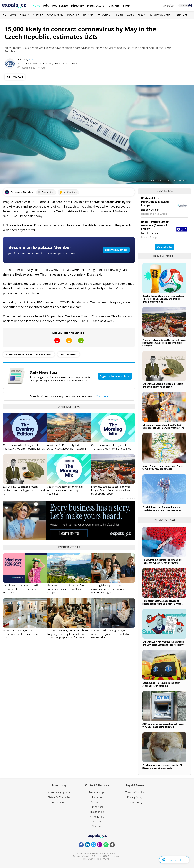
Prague (24, 15)
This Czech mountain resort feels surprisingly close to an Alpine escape (66, 589)
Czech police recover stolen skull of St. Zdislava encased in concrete (163, 766)
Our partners (97, 807)
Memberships (97, 792)
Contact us (97, 802)
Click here (102, 396)
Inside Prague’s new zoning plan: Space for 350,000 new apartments (163, 467)
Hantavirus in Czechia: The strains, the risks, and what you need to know (162, 561)
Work (130, 15)
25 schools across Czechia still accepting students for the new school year (21, 589)
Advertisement (127, 499)
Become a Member (116, 250)
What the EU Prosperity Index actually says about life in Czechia (66, 447)
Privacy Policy (135, 797)
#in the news (69, 354)
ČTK (31, 60)
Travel (142, 15)
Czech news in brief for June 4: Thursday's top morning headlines (111, 447)
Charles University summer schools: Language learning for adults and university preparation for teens (68, 634)
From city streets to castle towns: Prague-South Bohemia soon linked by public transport (112, 490)
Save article (46, 192)
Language (181, 15)
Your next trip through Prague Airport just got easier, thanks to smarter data (110, 634)
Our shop (97, 821)
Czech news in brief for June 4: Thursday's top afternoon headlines (24, 447)
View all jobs (165, 247)
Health (119, 15)
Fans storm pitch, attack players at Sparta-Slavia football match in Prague (163, 602)
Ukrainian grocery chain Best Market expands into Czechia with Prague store (163, 426)
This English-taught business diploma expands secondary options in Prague (108, 589)
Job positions (59, 802)
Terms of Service (135, 792)
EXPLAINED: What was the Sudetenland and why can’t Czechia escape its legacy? (164, 643)
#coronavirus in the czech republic (29, 354)
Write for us (97, 817)
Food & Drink (55, 15)
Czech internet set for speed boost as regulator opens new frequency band (162, 508)
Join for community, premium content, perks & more (42, 253)
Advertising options (59, 792)
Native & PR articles (59, 797)
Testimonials (97, 812)
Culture (38, 15)
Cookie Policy (135, 802)
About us (97, 797)
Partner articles (69, 547)
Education (104, 15)
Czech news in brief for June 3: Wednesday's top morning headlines (65, 490)
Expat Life (73, 15)
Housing (88, 15)
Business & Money (161, 15)
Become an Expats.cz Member (40, 247)
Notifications (68, 192)
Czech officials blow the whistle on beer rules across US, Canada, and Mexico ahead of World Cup (163, 299)
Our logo (97, 826)
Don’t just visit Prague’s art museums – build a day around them (21, 634)
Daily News (9, 15)
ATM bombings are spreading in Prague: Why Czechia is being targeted (163, 725)
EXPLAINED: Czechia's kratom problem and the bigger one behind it (24, 490)
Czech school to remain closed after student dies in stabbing (161, 684)
